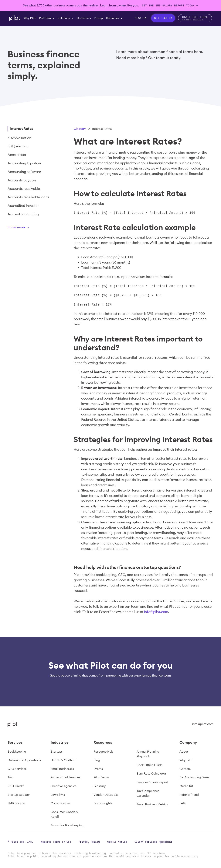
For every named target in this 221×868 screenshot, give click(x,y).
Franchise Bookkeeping (67, 825)
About (184, 751)
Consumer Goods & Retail (64, 814)
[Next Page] (31, 228)
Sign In (141, 18)
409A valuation (19, 138)
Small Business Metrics (152, 804)
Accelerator (17, 155)
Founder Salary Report (152, 782)
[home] (15, 18)
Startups (57, 751)
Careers (185, 769)
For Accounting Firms (194, 777)
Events (98, 769)
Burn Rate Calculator (151, 773)
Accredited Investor (23, 206)
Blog (97, 760)
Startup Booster (19, 795)
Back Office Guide (150, 765)
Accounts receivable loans (28, 197)
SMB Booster (17, 803)
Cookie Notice (117, 842)
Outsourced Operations (24, 760)
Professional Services (65, 777)
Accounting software (24, 172)
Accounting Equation (24, 163)
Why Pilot (186, 760)
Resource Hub (103, 751)
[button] (47, 18)
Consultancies (61, 803)
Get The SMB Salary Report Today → (170, 5)
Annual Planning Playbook (148, 754)
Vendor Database (106, 795)
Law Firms (58, 795)
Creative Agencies (63, 786)
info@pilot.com (156, 612)
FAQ (182, 803)
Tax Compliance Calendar (148, 793)
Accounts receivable (24, 189)
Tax (10, 777)
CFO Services (17, 769)
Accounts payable (22, 180)
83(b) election (18, 146)
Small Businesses (62, 769)
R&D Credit (16, 786)
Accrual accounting (23, 214)
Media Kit (186, 786)
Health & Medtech (63, 760)
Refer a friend (189, 795)
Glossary (80, 129)
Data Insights (103, 803)
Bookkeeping (17, 751)
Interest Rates (22, 129)
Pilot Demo (101, 777)
